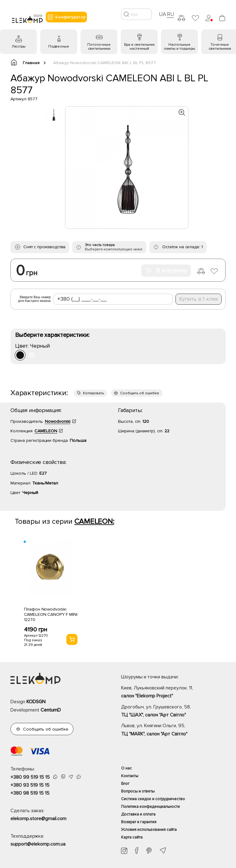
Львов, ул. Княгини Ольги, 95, (173, 730)
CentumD (51, 710)
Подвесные (59, 46)
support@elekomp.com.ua (38, 844)
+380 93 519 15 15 (30, 785)
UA (163, 14)
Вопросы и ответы (138, 791)
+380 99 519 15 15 (30, 777)
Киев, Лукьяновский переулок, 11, (173, 692)
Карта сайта (132, 837)
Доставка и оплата (138, 814)
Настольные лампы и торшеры (179, 47)
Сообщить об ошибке (140, 393)
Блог (125, 784)
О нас (126, 768)
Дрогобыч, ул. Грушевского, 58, (173, 712)
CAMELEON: (94, 521)
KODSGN (36, 702)
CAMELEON (46, 431)
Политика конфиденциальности (150, 807)
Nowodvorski (58, 421)
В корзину (166, 270)
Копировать (93, 393)
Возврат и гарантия (139, 822)
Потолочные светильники (99, 47)
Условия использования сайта (149, 830)
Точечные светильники (220, 47)
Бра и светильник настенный (139, 47)
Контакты (130, 776)
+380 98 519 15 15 (30, 793)
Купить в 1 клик (199, 299)
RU (170, 14)
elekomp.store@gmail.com (38, 819)
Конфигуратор (66, 17)
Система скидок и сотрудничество (153, 799)
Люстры (19, 46)
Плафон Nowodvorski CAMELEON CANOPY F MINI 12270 (51, 614)
